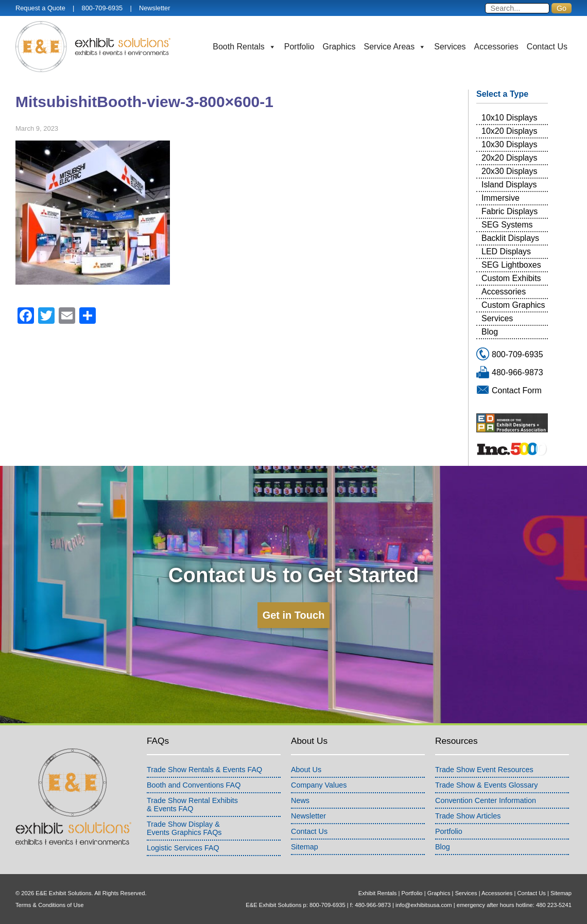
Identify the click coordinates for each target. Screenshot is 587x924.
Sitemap (305, 847)
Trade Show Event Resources (484, 770)
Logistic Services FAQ (183, 848)
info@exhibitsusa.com (424, 905)
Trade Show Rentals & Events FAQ (204, 770)
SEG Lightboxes (511, 265)
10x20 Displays (510, 131)
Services (450, 47)
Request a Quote (40, 8)
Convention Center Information (486, 800)
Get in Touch (294, 615)
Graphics (339, 47)
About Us (306, 770)
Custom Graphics (513, 305)
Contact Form (517, 390)
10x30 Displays (510, 144)
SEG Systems (507, 225)
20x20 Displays (510, 158)
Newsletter (154, 8)
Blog (490, 332)
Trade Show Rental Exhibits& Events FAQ (192, 805)
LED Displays (506, 251)
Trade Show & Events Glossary (486, 785)
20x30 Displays (510, 171)
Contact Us (547, 47)
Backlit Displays (510, 238)
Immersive (500, 198)
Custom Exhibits (511, 278)
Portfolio (299, 47)
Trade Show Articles (468, 816)
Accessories (496, 47)
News (300, 800)
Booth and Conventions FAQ (194, 785)
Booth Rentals (244, 47)
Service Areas (395, 47)
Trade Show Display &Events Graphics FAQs (184, 828)
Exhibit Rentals (378, 893)
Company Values (319, 785)
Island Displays (509, 185)
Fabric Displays (510, 211)
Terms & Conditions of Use (49, 905)
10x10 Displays (510, 118)
